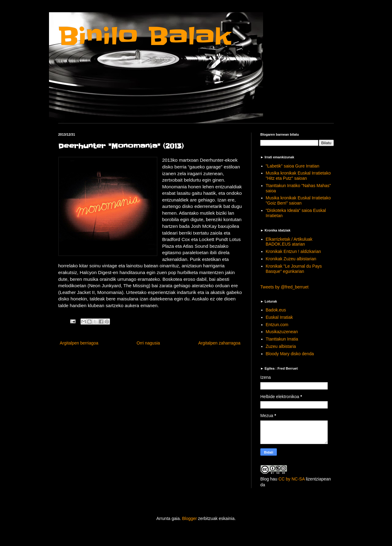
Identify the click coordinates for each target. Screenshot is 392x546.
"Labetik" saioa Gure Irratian (293, 166)
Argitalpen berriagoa (79, 343)
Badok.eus (276, 310)
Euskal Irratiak (279, 317)
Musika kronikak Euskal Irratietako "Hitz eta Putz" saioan (298, 176)
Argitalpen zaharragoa (219, 343)
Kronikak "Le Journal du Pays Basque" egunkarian (294, 269)
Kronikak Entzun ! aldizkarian (294, 251)
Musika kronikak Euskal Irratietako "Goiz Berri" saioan (298, 200)
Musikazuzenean (282, 332)
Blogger (189, 518)
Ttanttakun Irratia (282, 339)
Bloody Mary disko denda (290, 354)
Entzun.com (277, 325)
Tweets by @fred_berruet (284, 287)
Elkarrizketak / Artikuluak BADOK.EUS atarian (289, 242)
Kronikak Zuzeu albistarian (291, 259)
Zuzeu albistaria (281, 346)
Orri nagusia (148, 343)
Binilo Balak (145, 36)
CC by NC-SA (292, 479)
